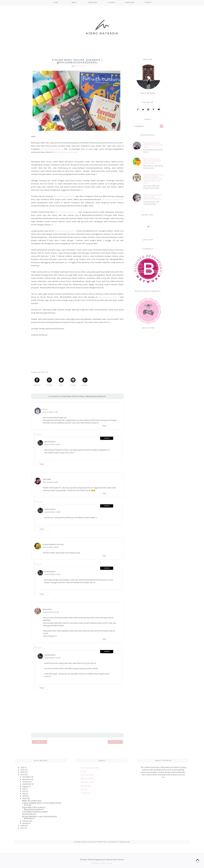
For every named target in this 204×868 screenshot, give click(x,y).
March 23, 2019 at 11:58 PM (53, 512)
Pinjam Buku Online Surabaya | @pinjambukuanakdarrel (34, 808)
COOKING (111, 2)
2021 (23, 770)
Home (56, 2)
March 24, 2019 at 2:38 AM (50, 547)
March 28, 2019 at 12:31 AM (53, 658)
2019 (23, 775)
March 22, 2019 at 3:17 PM (50, 412)
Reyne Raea (47, 609)
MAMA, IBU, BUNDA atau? (32, 801)
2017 (23, 828)
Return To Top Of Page (102, 863)
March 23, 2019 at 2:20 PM (50, 482)
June (24, 791)
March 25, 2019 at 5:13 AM (52, 574)
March (25, 798)
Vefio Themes (119, 860)
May (24, 794)
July (24, 789)
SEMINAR (84, 789)
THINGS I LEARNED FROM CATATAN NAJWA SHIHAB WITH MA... (42, 804)
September (27, 784)
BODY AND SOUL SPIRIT (90, 768)
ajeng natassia (50, 442)
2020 (23, 772)
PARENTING (93, 2)
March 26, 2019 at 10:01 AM (51, 612)
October (26, 782)
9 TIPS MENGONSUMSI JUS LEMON (35, 812)
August (25, 786)
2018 (23, 826)
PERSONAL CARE (87, 782)
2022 (23, 767)
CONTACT (148, 2)
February (26, 821)
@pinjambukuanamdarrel (64, 152)
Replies (39, 434)
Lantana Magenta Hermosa (53, 544)
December (27, 777)
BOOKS (84, 771)
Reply (104, 426)
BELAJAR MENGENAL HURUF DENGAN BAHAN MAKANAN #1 (39, 818)
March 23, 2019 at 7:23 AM (52, 444)
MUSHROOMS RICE (29, 814)
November (27, 779)
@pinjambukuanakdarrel (52, 149)
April (25, 796)
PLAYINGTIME (86, 786)
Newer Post (40, 742)
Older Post (115, 742)
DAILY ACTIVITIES (87, 775)
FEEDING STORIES (87, 779)
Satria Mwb (47, 479)
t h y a (45, 409)
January (26, 823)
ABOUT (74, 2)
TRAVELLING (130, 2)
